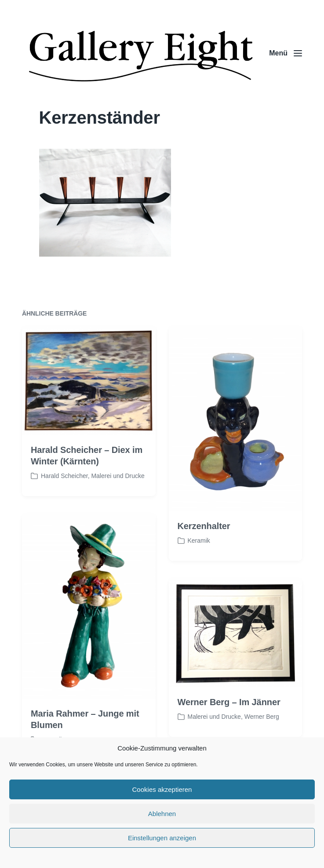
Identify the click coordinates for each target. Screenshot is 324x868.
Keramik (199, 562)
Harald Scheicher (64, 497)
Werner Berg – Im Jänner (229, 723)
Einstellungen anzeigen (162, 838)
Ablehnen (162, 814)
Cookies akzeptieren (162, 789)
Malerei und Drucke (118, 497)
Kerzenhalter (204, 547)
